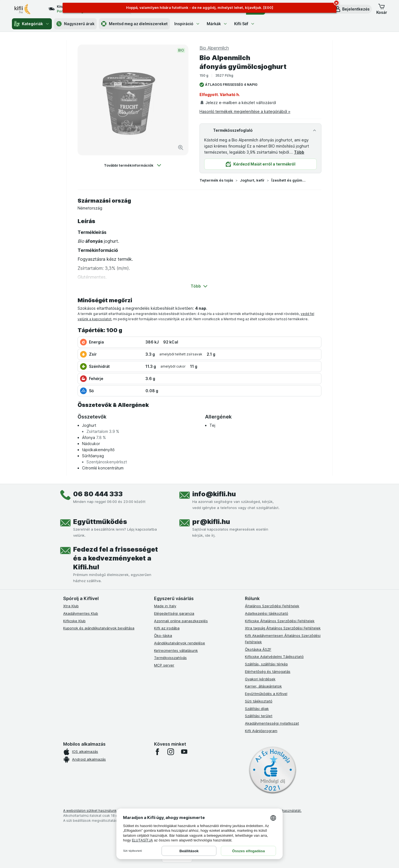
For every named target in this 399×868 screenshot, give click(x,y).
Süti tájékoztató (259, 701)
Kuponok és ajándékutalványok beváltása (99, 628)
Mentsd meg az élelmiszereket (134, 24)
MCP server (164, 665)
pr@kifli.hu (211, 522)
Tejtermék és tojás (216, 180)
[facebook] (157, 752)
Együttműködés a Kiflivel (266, 694)
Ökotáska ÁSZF (258, 649)
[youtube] (184, 752)
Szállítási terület (259, 716)
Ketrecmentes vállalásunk (176, 650)
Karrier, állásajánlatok (263, 686)
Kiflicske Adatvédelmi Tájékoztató (274, 657)
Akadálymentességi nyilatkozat (272, 723)
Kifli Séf (245, 24)
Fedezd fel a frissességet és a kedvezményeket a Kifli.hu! (116, 558)
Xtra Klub (71, 606)
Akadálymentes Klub (81, 613)
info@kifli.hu (214, 494)
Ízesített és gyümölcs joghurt (289, 180)
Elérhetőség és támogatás (268, 671)
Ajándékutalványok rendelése (180, 643)
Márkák (217, 24)
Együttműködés (100, 522)
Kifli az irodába (167, 628)
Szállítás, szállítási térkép (266, 664)
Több (299, 152)
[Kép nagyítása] (181, 148)
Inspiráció (187, 24)
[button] (352, 9)
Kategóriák (32, 24)
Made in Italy (165, 606)
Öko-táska (163, 635)
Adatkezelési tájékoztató (267, 613)
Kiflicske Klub (74, 621)
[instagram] (171, 752)
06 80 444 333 (98, 494)
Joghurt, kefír (252, 180)
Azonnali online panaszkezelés (181, 621)
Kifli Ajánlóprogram (261, 731)
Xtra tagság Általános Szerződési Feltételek (283, 628)
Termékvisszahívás (170, 658)
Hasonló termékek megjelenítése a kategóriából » (245, 111)
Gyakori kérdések (260, 679)
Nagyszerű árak (75, 24)
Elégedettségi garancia (174, 613)
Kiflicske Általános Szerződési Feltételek (280, 621)
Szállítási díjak (257, 709)
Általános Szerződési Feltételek (272, 606)
